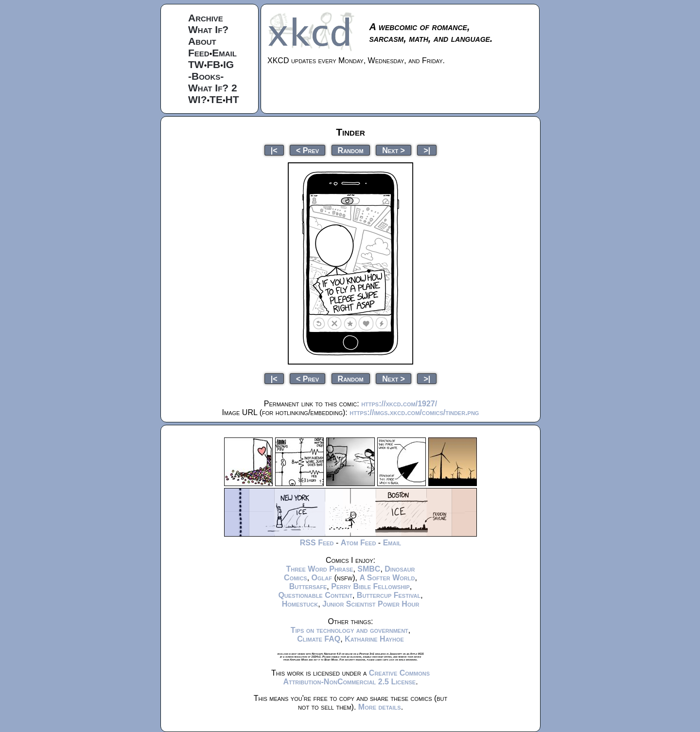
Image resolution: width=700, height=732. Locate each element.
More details (380, 707)
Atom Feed (359, 543)
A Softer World (387, 578)
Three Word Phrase (319, 569)
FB (213, 64)
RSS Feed (317, 543)
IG (228, 64)
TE (216, 99)
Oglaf (322, 578)
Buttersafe (308, 586)
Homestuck (300, 604)
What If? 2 (213, 88)
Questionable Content (315, 595)
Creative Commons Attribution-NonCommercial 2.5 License (356, 677)
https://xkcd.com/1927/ (399, 404)
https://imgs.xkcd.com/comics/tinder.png (414, 412)
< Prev (307, 150)
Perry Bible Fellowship (370, 586)
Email (224, 53)
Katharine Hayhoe (374, 639)
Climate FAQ (319, 639)
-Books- (206, 76)
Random (351, 150)
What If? (208, 29)
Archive (206, 18)
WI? (197, 99)
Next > (394, 150)
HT (232, 99)
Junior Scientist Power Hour (371, 604)
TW (196, 64)
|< (274, 150)
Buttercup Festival (389, 595)
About (202, 41)
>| (427, 150)
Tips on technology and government (350, 630)
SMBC (369, 569)
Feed (199, 53)
